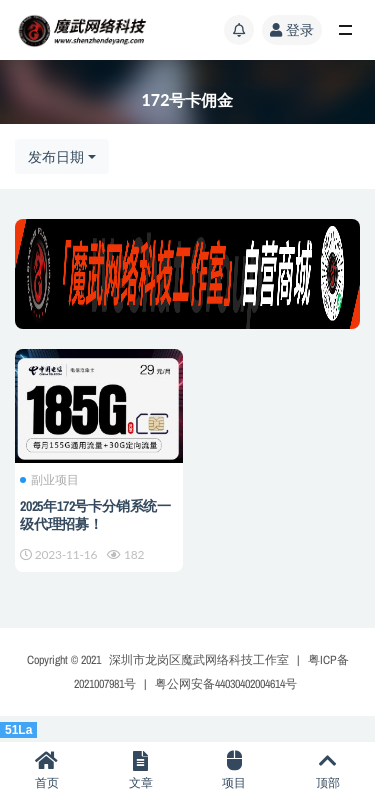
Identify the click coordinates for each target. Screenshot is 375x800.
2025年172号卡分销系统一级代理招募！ (95, 515)
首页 (47, 770)
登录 (292, 29)
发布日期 (56, 156)
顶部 (328, 770)
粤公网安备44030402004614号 (226, 684)
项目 (235, 770)
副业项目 (49, 480)
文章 (141, 770)
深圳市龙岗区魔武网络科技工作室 (199, 660)
